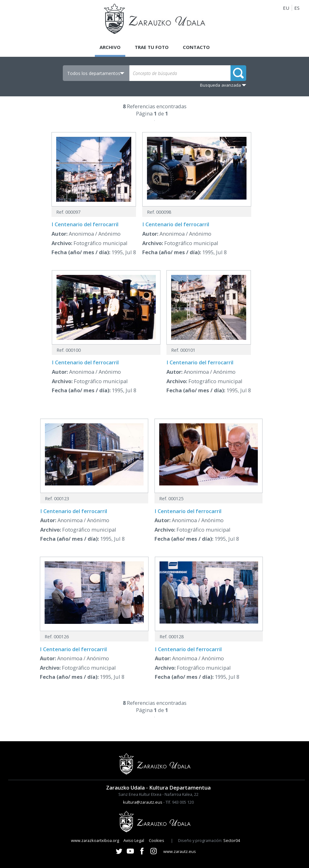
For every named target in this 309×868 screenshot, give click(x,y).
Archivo (110, 47)
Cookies (157, 840)
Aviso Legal (134, 840)
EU (286, 8)
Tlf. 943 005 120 (180, 802)
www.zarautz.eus (180, 851)
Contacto (196, 47)
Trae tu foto (152, 47)
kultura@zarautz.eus (143, 802)
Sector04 (232, 840)
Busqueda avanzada (220, 85)
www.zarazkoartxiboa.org (95, 840)
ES (297, 8)
